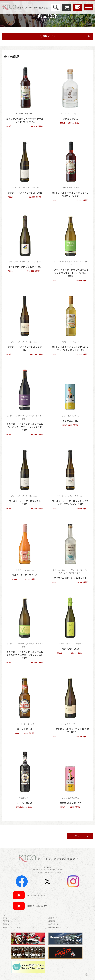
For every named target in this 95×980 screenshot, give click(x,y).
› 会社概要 (5, 921)
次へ (77, 836)
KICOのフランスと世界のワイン (39, 906)
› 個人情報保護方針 (55, 927)
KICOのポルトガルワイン (36, 895)
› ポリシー (5, 918)
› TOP (4, 915)
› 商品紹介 (5, 924)
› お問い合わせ (53, 924)
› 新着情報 (52, 921)
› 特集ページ (53, 918)
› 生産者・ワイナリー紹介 (11, 927)
